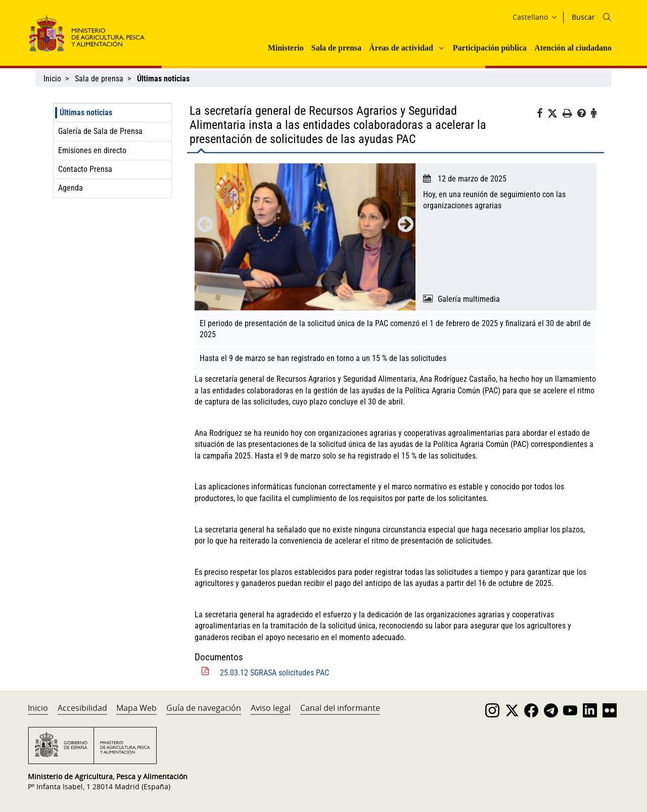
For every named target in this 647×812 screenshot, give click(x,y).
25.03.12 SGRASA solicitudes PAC (274, 673)
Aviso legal (271, 708)
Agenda (71, 188)
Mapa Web (136, 708)
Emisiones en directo (92, 150)
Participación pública (490, 48)
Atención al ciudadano (573, 48)
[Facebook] (542, 115)
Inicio (52, 79)
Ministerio (286, 48)
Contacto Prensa (85, 169)
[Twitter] (555, 114)
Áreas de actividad (401, 48)
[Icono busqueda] (607, 17)
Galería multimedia (469, 299)
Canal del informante (340, 708)
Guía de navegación (204, 708)
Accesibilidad (82, 708)
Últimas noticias (86, 112)
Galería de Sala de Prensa (100, 131)
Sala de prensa (336, 48)
